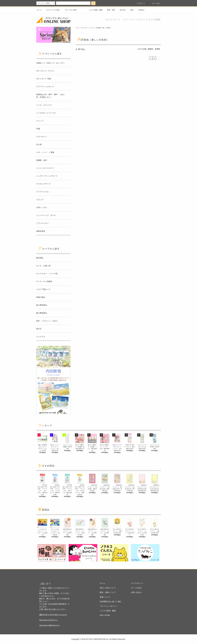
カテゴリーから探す (51, 10)
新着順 (157, 49)
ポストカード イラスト (88, 28)
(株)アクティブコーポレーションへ (53, 615)
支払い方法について (108, 588)
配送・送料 (110, 10)
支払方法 (121, 10)
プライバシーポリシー (109, 606)
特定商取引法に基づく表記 (110, 602)
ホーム (39, 10)
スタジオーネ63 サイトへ (49, 625)
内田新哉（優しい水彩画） (104, 28)
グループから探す (69, 10)
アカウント (140, 3)
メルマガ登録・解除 (94, 10)
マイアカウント (137, 583)
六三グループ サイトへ (48, 620)
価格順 (150, 49)
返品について (105, 597)
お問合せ (140, 10)
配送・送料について (108, 592)
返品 (130, 10)
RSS (102, 615)
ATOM (107, 615)
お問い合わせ (136, 592)
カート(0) (154, 3)
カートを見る (136, 588)
